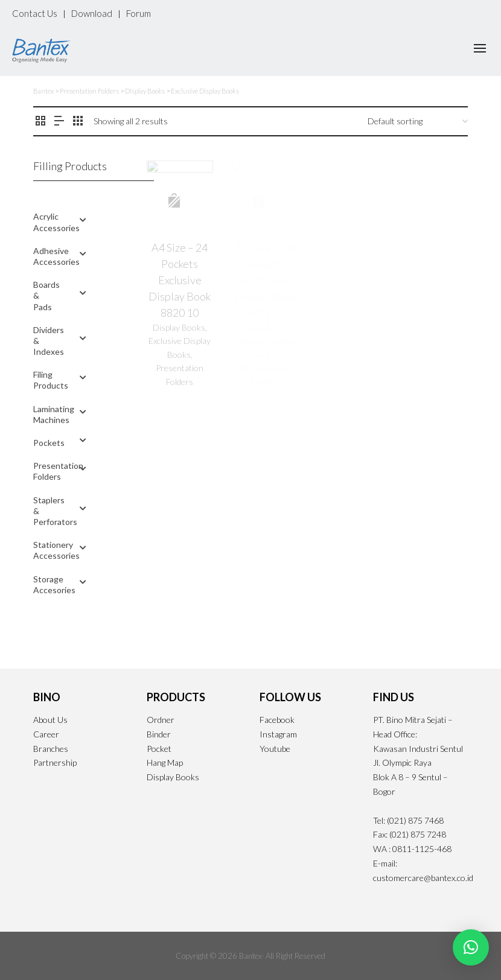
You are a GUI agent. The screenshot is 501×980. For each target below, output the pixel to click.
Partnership (55, 762)
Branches (51, 749)
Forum (139, 13)
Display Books (173, 777)
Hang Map (165, 762)
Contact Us (35, 13)
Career (46, 734)
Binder (159, 734)
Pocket (159, 749)
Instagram (278, 734)
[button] (471, 947)
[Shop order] (418, 121)
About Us (50, 720)
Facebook (277, 720)
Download (92, 13)
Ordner (161, 720)
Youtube (275, 749)
